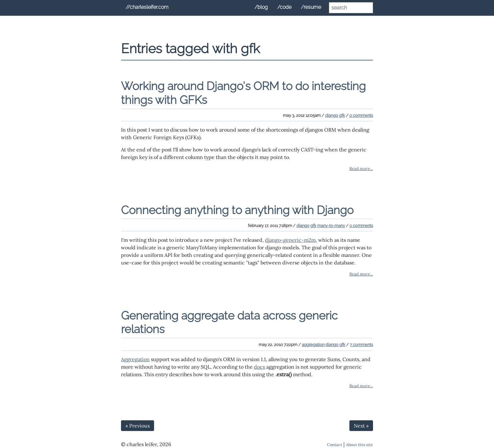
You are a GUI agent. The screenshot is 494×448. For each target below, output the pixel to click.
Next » (361, 426)
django (332, 115)
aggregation (313, 345)
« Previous (138, 426)
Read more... (361, 169)
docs (259, 367)
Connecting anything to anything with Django (237, 210)
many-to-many (331, 226)
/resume (311, 7)
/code (284, 7)
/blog (261, 7)
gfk (342, 115)
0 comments (361, 115)
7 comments (361, 345)
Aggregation (135, 359)
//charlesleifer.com (147, 7)
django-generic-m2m (290, 240)
